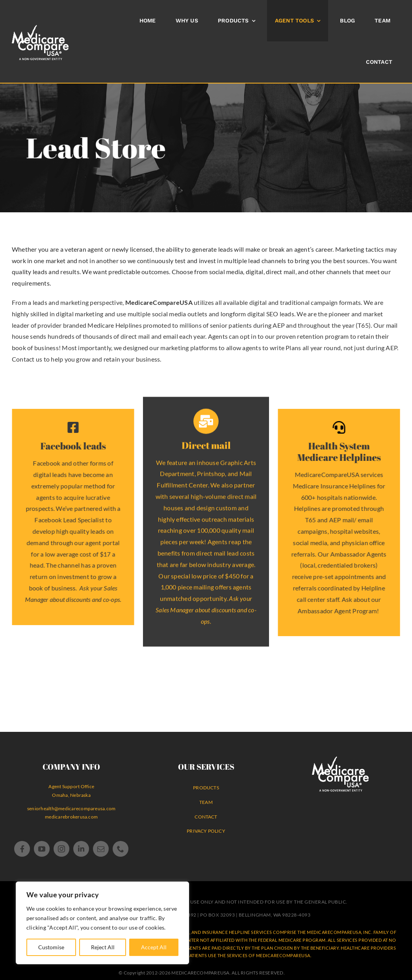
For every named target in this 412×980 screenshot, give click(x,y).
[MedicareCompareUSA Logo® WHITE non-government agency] (341, 759)
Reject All (103, 947)
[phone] (121, 849)
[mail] (101, 849)
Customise (51, 947)
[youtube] (42, 849)
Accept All (154, 947)
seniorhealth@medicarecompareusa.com (71, 808)
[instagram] (61, 849)
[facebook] (22, 849)
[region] (102, 923)
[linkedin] (81, 849)
